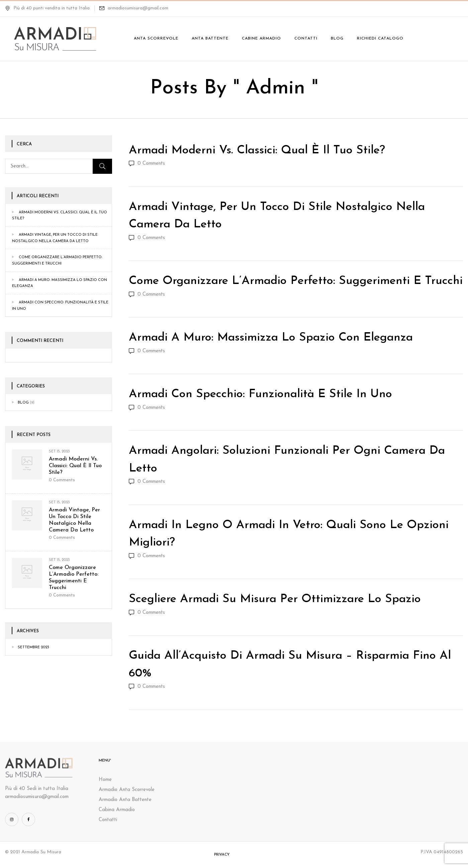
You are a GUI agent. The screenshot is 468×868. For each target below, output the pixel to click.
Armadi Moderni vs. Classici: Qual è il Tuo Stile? (75, 466)
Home (105, 780)
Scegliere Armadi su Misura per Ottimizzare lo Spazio (275, 599)
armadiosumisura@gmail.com (138, 8)
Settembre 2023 (33, 647)
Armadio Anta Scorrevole (127, 790)
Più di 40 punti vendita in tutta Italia (47, 8)
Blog (23, 403)
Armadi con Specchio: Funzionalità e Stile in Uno (260, 394)
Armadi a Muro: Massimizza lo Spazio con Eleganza (271, 338)
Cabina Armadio (117, 810)
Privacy (222, 855)
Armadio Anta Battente (125, 800)
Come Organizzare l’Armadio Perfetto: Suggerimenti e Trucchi (296, 281)
